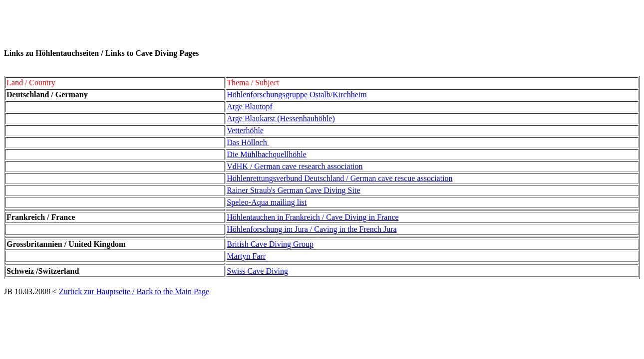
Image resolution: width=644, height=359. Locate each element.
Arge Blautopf (250, 106)
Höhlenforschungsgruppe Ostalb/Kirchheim (297, 94)
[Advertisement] (186, 26)
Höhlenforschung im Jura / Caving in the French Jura (312, 229)
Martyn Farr (246, 256)
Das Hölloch (248, 142)
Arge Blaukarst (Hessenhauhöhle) (281, 118)
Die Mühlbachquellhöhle (267, 154)
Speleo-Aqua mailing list (267, 202)
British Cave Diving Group (270, 244)
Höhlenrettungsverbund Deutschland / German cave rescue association (339, 178)
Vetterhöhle (245, 130)
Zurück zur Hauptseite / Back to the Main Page (134, 291)
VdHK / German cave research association (295, 166)
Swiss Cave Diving (257, 271)
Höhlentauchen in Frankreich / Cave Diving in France (313, 217)
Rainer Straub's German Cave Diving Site (293, 190)
